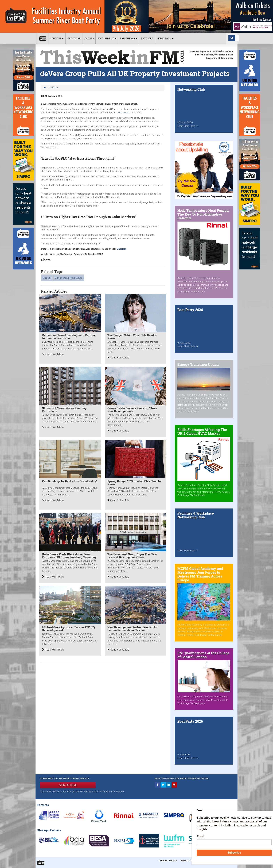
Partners (147, 38)
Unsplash (122, 249)
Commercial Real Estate (69, 278)
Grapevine (74, 38)
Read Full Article (53, 354)
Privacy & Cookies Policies (218, 861)
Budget (47, 278)
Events (89, 38)
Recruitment (107, 38)
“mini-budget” (123, 113)
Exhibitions (129, 38)
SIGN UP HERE (68, 785)
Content (57, 38)
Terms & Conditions (190, 861)
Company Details (168, 861)
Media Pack (165, 38)
